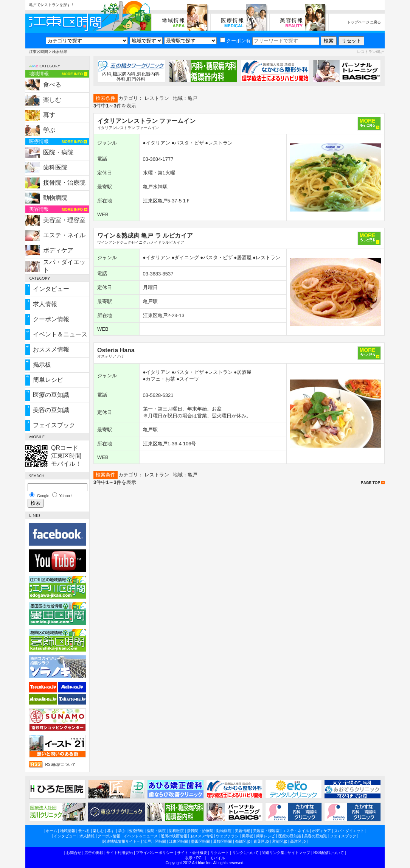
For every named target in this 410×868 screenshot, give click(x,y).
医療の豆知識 (51, 395)
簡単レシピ (48, 380)
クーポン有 (235, 41)
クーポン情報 (51, 319)
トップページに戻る (364, 22)
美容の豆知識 (51, 410)
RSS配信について (61, 765)
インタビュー (51, 289)
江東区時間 (39, 52)
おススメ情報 (51, 349)
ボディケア (58, 250)
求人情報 (45, 304)
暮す (49, 115)
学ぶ (49, 130)
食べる (52, 85)
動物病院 (55, 198)
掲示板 (42, 365)
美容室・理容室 (64, 220)
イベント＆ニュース (60, 334)
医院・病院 (58, 152)
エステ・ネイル (64, 235)
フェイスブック (54, 425)
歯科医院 (55, 167)
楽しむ (52, 100)
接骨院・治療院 (64, 183)
